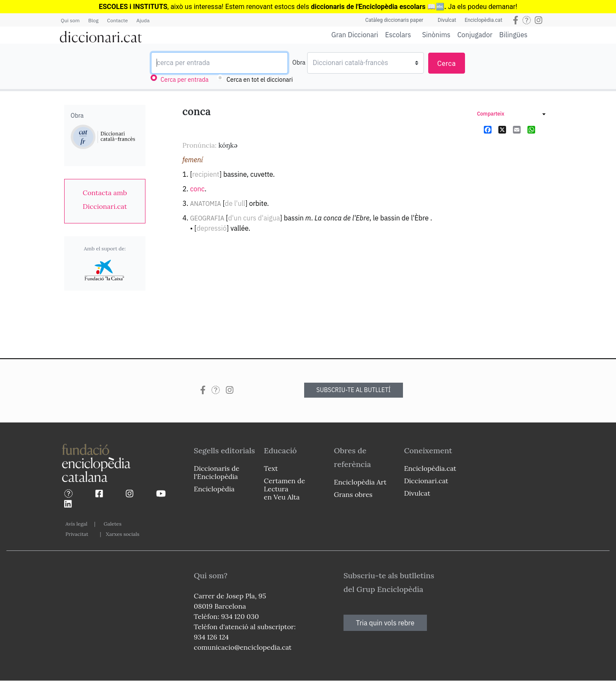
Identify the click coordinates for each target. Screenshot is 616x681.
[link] (105, 199)
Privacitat (77, 534)
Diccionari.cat (426, 481)
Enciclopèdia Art (360, 482)
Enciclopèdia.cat (483, 20)
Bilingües (513, 34)
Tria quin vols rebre (385, 623)
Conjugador (475, 35)
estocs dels (292, 7)
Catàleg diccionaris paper (394, 20)
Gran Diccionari (355, 35)
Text (271, 468)
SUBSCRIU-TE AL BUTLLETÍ (354, 390)
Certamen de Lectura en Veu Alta (284, 489)
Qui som (70, 20)
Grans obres (353, 494)
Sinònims (436, 35)
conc (197, 189)
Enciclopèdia (214, 489)
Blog (93, 20)
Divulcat (447, 20)
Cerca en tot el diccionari (260, 80)
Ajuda (143, 20)
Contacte (117, 20)
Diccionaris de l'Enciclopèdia (216, 472)
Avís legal (76, 524)
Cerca (447, 64)
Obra (299, 62)
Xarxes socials (122, 534)
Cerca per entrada (184, 80)
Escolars (398, 34)
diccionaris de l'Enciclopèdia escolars (368, 7)
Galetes (113, 524)
